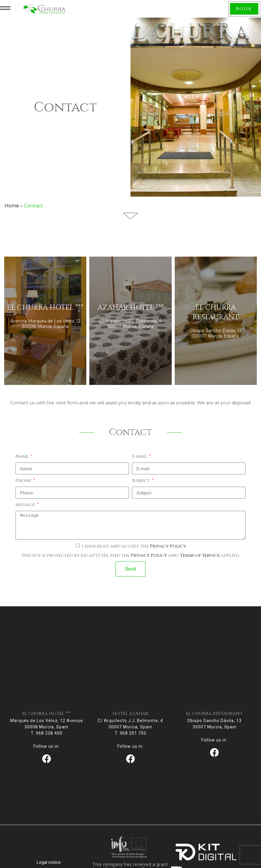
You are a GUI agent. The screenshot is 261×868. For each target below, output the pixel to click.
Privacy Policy (168, 549)
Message (26, 507)
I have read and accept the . (134, 549)
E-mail (140, 459)
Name (23, 459)
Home (12, 208)
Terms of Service (200, 558)
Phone (24, 483)
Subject (142, 483)
